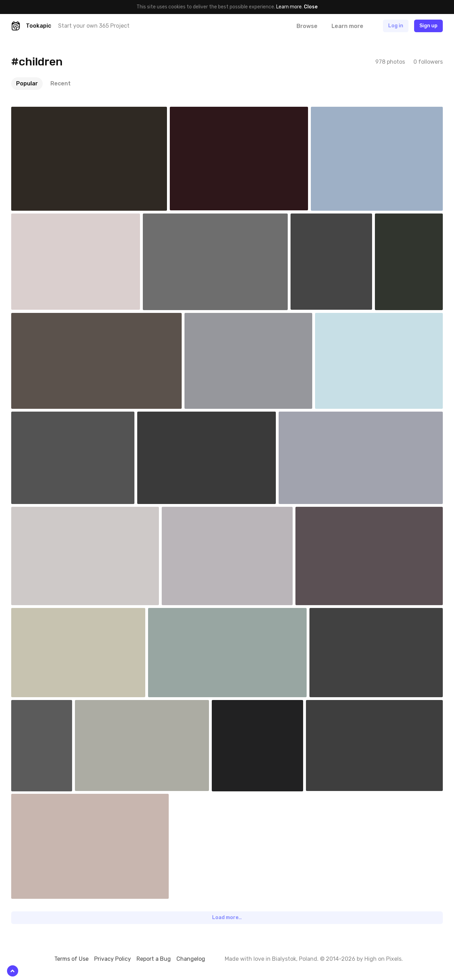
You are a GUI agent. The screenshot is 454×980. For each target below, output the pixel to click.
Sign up (428, 26)
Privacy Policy (113, 959)
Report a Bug (154, 959)
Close (311, 7)
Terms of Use (71, 959)
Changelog (191, 959)
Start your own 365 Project (94, 26)
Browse (307, 26)
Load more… (227, 918)
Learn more (289, 7)
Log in (396, 26)
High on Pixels (383, 959)
